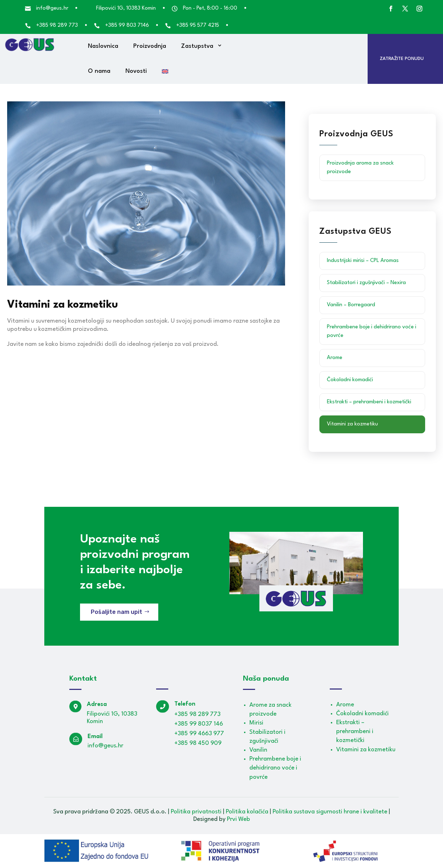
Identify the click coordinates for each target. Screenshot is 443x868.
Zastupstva (197, 46)
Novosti (136, 71)
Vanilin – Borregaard (351, 305)
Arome (335, 358)
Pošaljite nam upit (116, 612)
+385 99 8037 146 (199, 724)
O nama (99, 71)
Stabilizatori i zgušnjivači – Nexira (366, 283)
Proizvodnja (150, 46)
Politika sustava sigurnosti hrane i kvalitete (330, 812)
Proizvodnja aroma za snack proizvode (360, 168)
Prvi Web (238, 819)
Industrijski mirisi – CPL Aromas (363, 261)
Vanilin (258, 750)
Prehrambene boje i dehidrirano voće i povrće (372, 331)
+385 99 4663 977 (199, 734)
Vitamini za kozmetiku (352, 424)
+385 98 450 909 (198, 743)
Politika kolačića (247, 812)
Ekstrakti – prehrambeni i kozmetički (369, 402)
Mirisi (256, 723)
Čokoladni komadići (350, 380)
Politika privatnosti (196, 812)
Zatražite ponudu (402, 59)
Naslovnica (103, 46)
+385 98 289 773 (197, 714)
